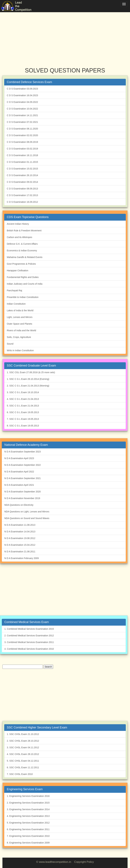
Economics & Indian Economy (22, 251)
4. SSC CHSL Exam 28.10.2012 (23, 754)
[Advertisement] (65, 36)
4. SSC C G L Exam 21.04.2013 (23, 399)
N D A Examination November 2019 (22, 498)
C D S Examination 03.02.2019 (22, 149)
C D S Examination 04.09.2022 (22, 102)
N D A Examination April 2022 (19, 472)
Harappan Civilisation (18, 270)
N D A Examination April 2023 (19, 458)
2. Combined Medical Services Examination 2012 (29, 636)
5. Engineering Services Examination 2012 (28, 823)
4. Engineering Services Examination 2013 (28, 816)
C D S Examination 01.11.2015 (22, 162)
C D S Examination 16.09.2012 (22, 202)
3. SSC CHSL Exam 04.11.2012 (23, 747)
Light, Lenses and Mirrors (20, 317)
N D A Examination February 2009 (22, 558)
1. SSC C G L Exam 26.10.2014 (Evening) (28, 379)
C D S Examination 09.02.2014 (22, 182)
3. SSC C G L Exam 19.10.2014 (23, 392)
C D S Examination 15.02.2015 (22, 169)
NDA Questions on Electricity (19, 505)
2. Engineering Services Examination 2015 (28, 803)
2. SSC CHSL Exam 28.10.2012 (23, 741)
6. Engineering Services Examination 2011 (28, 829)
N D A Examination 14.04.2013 (20, 532)
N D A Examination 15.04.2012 (20, 545)
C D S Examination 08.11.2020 (22, 129)
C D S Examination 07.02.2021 (22, 122)
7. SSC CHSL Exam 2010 (20, 774)
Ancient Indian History (18, 224)
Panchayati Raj (14, 290)
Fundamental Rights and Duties (23, 277)
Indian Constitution (16, 304)
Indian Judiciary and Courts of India (25, 284)
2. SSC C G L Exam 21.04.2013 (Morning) (28, 386)
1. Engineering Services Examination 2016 (28, 796)
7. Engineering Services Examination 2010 (28, 836)
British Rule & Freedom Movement (24, 231)
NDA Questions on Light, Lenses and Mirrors (27, 512)
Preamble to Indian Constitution (23, 297)
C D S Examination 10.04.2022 (22, 109)
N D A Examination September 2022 (23, 465)
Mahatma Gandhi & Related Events (25, 257)
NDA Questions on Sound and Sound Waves (27, 518)
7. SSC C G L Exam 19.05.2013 (23, 419)
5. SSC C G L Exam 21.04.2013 (23, 406)
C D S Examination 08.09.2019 (22, 142)
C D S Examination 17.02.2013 (22, 195)
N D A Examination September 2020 (23, 492)
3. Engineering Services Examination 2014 (28, 809)
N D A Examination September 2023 (23, 452)
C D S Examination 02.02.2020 (22, 135)
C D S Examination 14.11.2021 (22, 115)
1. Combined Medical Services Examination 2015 (29, 629)
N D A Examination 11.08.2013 (20, 525)
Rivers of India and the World (21, 330)
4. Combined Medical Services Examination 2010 (29, 649)
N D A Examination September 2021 (23, 478)
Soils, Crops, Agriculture (19, 337)
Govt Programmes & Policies (21, 264)
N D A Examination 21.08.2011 (20, 552)
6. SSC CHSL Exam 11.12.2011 (23, 767)
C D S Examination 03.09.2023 (22, 89)
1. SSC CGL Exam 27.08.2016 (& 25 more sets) (31, 372)
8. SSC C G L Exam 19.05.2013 (23, 426)
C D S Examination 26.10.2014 (22, 175)
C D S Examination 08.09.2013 (22, 189)
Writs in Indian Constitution (20, 350)
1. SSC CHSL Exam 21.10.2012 (23, 734)
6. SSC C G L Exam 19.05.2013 (23, 412)
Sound (10, 344)
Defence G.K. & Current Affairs (22, 244)
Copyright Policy (84, 862)
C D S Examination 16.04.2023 (22, 95)
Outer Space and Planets (19, 324)
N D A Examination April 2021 (19, 485)
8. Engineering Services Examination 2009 (28, 843)
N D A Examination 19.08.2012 (20, 538)
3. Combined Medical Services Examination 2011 (29, 642)
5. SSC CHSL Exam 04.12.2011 (23, 761)
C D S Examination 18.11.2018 (22, 155)
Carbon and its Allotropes (19, 237)
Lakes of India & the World (20, 310)
